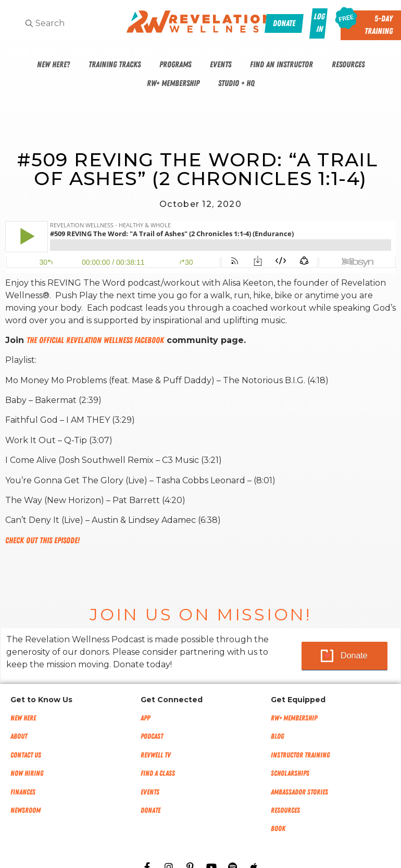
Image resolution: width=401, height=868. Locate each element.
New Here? (53, 65)
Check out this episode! (42, 541)
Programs (175, 65)
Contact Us (26, 755)
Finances (23, 792)
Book (278, 829)
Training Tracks (115, 65)
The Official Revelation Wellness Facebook (95, 340)
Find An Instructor (281, 65)
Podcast (152, 736)
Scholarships (290, 773)
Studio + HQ (236, 83)
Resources (348, 65)
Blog (277, 736)
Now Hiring (27, 773)
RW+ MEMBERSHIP (294, 718)
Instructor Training (300, 755)
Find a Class (158, 773)
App (145, 718)
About (19, 736)
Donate (354, 656)
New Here (23, 718)
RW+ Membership (173, 83)
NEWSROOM (26, 810)
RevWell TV (156, 755)
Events (221, 65)
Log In (319, 23)
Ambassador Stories (299, 792)
